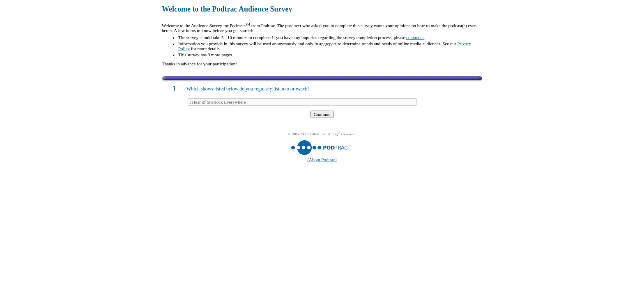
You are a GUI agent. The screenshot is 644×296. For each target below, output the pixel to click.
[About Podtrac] (322, 160)
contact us (415, 37)
